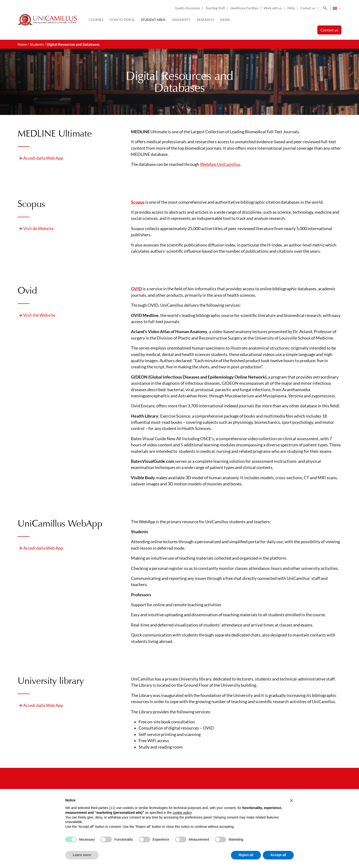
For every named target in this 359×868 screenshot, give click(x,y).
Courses (96, 20)
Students (37, 44)
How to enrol (122, 20)
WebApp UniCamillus (220, 164)
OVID (136, 289)
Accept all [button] (278, 855)
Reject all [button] (246, 855)
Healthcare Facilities (244, 8)
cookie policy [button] (182, 813)
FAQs (291, 8)
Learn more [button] (82, 855)
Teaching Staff (215, 8)
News (225, 20)
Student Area (153, 20)
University (181, 20)
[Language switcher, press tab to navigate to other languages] (337, 8)
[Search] (324, 8)
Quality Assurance (187, 8)
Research (205, 20)
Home (22, 44)
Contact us (308, 8)
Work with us (273, 8)
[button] (291, 800)
